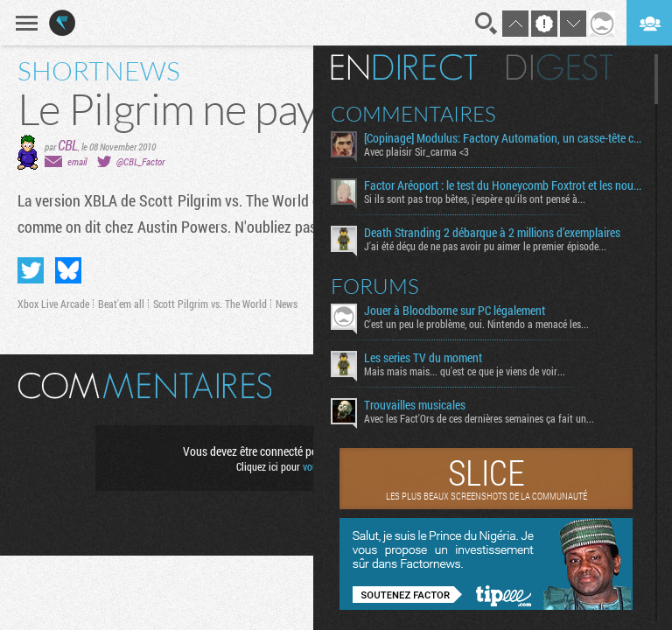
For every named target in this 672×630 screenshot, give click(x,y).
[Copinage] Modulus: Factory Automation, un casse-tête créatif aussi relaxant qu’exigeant (503, 138)
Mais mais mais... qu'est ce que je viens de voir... (465, 371)
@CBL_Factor (140, 161)
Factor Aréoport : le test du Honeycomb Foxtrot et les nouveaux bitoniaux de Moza (503, 185)
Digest (560, 67)
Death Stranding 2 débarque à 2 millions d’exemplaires (492, 233)
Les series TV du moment (423, 358)
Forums (375, 286)
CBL (68, 145)
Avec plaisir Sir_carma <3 (416, 151)
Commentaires (413, 114)
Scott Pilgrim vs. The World (210, 304)
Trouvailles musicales (415, 405)
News (287, 304)
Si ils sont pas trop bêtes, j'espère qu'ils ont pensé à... (475, 199)
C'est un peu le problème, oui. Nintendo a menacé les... (476, 324)
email (77, 161)
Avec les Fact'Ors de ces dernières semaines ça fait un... (479, 418)
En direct (404, 67)
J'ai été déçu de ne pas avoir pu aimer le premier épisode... (485, 246)
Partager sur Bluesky (68, 270)
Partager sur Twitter (31, 270)
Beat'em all (121, 304)
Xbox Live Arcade (53, 304)
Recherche (486, 24)
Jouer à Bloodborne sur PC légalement (455, 311)
